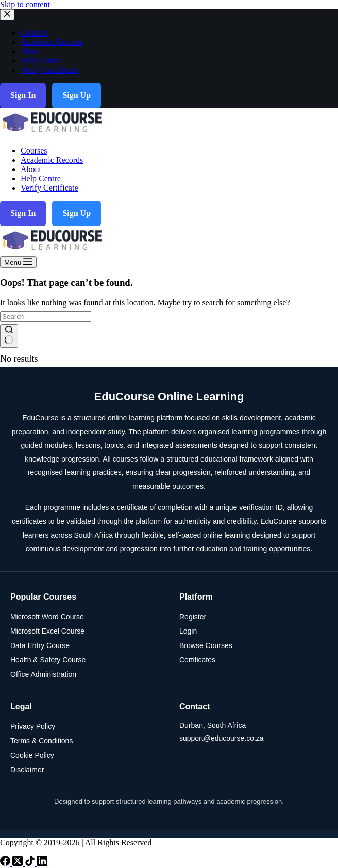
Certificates (197, 660)
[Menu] (18, 262)
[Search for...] (46, 317)
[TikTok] (31, 863)
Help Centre (41, 178)
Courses (34, 151)
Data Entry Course (40, 645)
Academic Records (52, 160)
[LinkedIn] (42, 863)
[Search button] (9, 336)
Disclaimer (27, 770)
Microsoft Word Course (47, 617)
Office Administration (43, 674)
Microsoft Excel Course (47, 631)
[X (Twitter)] (19, 863)
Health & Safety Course (48, 660)
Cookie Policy (32, 755)
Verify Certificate (49, 188)
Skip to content (25, 4)
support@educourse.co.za (222, 738)
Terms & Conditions (41, 741)
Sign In (23, 213)
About (31, 169)
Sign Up (77, 213)
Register (193, 617)
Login (188, 631)
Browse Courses (206, 645)
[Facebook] (6, 863)
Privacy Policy (33, 726)
